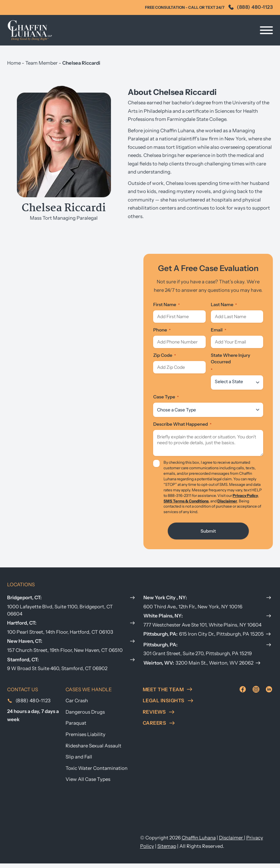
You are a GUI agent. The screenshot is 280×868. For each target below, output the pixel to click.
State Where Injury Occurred (231, 366)
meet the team (168, 694)
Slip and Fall (79, 762)
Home (14, 63)
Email (219, 334)
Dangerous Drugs (85, 716)
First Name (166, 308)
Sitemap (167, 851)
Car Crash (77, 705)
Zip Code (164, 359)
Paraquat (76, 728)
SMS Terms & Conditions (186, 505)
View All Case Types (88, 784)
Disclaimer (227, 505)
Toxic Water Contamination (97, 773)
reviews (159, 716)
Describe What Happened (182, 428)
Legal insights (168, 705)
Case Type (166, 401)
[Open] (266, 30)
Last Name (224, 308)
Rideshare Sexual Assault (93, 750)
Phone (162, 334)
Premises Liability (85, 739)
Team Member (42, 63)
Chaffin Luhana (199, 842)
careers (159, 728)
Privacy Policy (245, 499)
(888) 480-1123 (251, 7)
